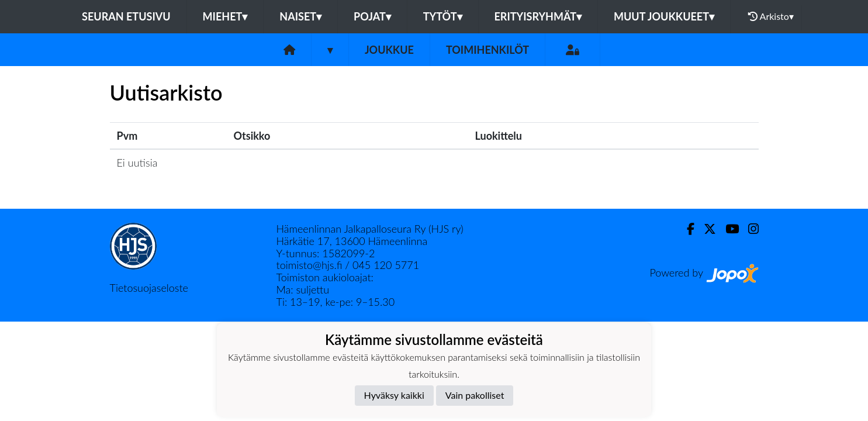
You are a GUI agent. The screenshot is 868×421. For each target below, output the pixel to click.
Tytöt (443, 16)
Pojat (372, 16)
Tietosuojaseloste (149, 288)
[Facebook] (686, 229)
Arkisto (771, 16)
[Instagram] (749, 229)
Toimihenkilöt (487, 50)
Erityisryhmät (538, 16)
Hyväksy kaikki (394, 395)
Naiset (300, 16)
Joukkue (389, 50)
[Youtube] (727, 229)
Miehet (225, 16)
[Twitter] (705, 229)
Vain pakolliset (475, 395)
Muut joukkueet (664, 16)
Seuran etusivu (126, 16)
